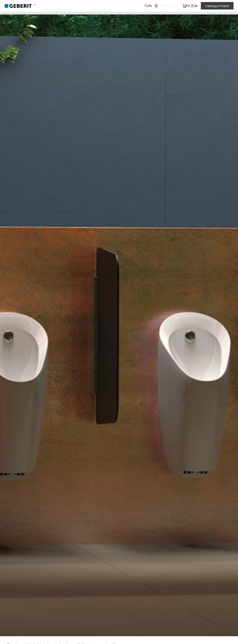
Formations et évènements (181, 17)
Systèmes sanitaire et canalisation (67, 17)
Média (155, 6)
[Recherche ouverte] (169, 6)
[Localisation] (177, 6)
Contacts (103, 6)
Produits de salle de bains (21, 17)
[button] (169, 6)
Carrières (142, 6)
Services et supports (144, 17)
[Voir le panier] (185, 6)
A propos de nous (123, 6)
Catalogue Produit (217, 6)
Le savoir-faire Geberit (110, 17)
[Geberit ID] (192, 6)
